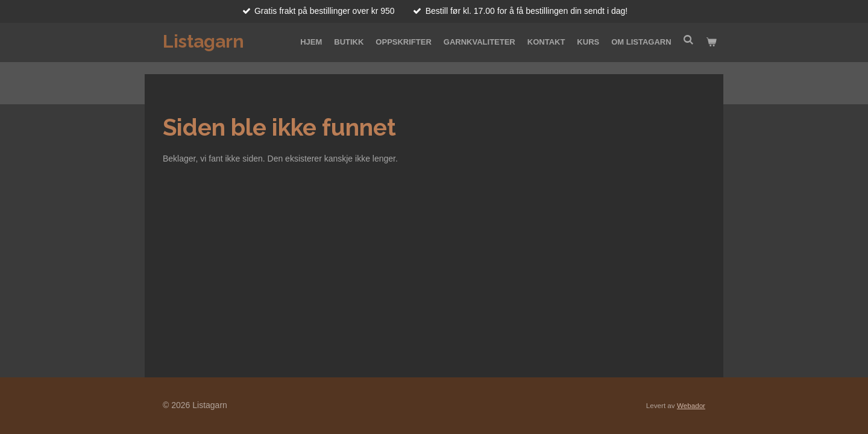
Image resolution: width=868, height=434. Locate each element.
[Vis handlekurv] (712, 42)
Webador (691, 405)
